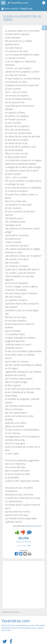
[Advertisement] (23, 585)
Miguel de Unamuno (34, 526)
